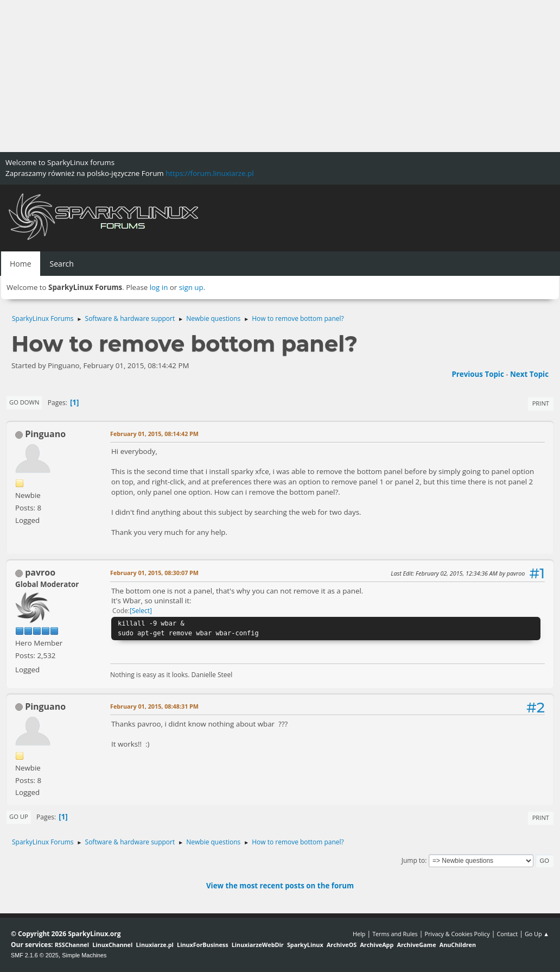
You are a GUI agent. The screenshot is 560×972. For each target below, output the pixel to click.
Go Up (19, 816)
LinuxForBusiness (202, 945)
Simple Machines (84, 955)
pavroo (40, 572)
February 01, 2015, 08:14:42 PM (154, 434)
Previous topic (478, 374)
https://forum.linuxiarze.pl (209, 173)
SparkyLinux (305, 945)
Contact (507, 934)
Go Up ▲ (537, 934)
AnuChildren (458, 945)
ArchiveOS (342, 945)
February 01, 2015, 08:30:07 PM (154, 573)
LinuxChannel (112, 945)
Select (141, 611)
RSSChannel (72, 945)
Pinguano (45, 434)
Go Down (24, 402)
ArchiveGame (416, 945)
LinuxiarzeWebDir (258, 945)
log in (159, 287)
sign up (191, 287)
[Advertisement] (280, 76)
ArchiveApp (377, 945)
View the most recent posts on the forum (280, 886)
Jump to (413, 860)
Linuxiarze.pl (155, 945)
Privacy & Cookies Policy (457, 934)
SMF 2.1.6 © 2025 (35, 955)
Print (541, 403)
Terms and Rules (395, 934)
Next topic (529, 374)
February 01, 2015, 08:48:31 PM (154, 706)
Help (359, 934)
